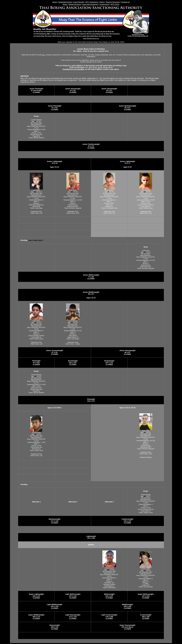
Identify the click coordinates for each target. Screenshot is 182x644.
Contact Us (125, 2)
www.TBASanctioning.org (91, 38)
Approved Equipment (90, 4)
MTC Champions (92, 2)
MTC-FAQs (115, 4)
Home (55, 2)
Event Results (79, 2)
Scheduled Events (65, 2)
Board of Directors (113, 2)
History (102, 2)
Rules (65, 4)
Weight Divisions (75, 4)
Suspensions (104, 4)
